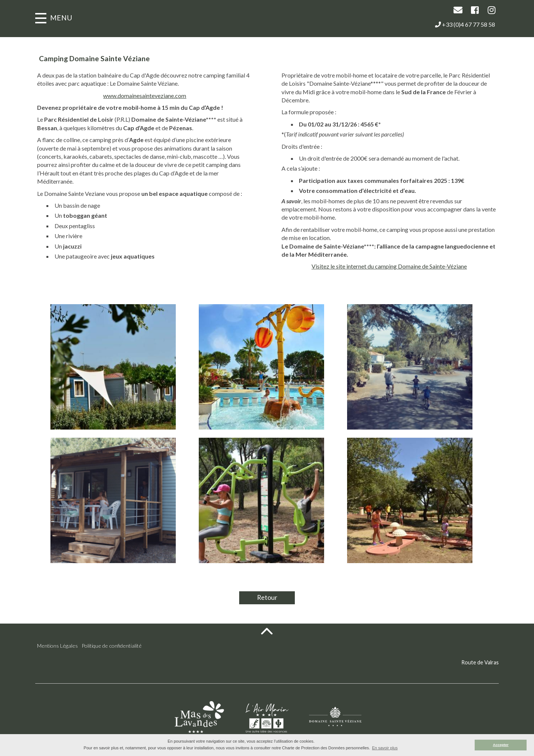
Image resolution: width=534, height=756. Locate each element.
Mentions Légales (57, 646)
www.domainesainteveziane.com (135, 96)
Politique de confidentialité (112, 646)
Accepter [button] (501, 745)
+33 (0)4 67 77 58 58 (465, 24)
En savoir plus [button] (385, 748)
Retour (267, 597)
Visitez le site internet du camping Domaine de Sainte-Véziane (398, 266)
